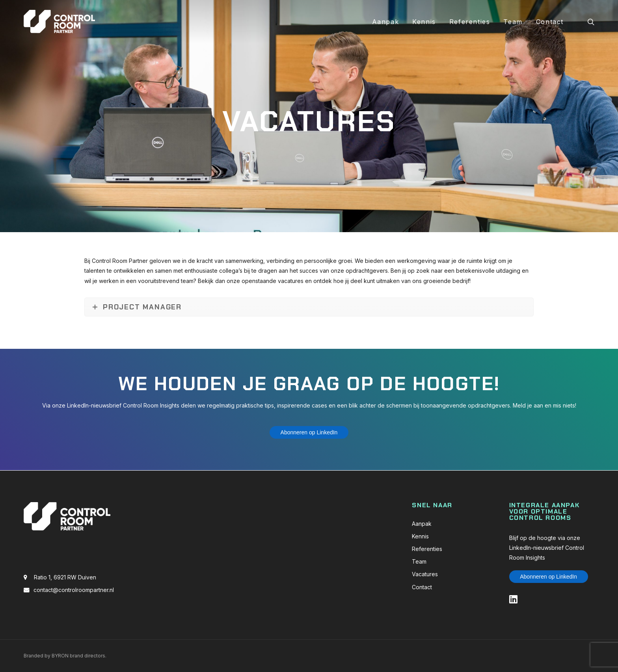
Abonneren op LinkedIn (309, 432)
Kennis (424, 22)
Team (513, 22)
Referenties (470, 22)
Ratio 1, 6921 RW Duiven (65, 577)
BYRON (60, 656)
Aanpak (386, 22)
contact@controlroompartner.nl (74, 590)
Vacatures (425, 574)
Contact (550, 22)
